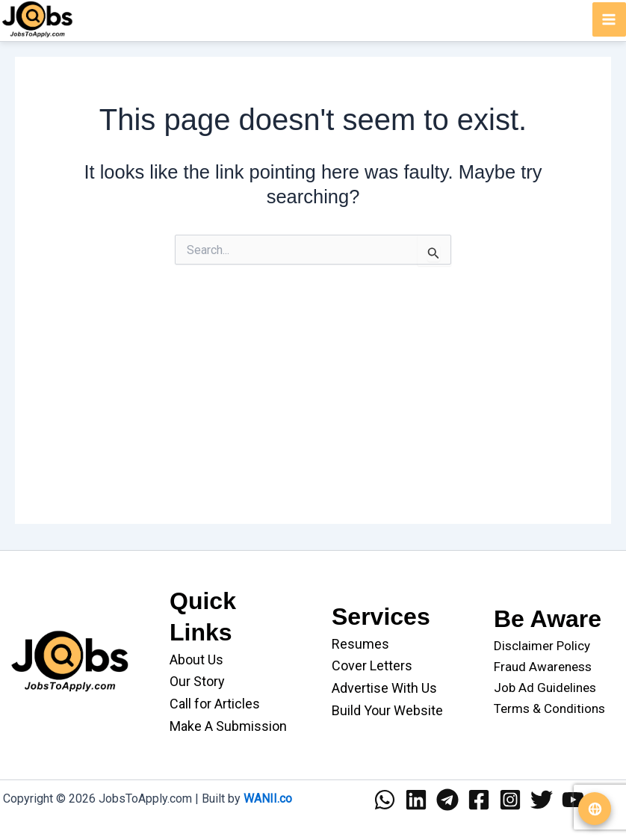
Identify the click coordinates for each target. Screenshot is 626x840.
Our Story (197, 681)
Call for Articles (215, 704)
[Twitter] (542, 800)
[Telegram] (447, 800)
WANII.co (268, 799)
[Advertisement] (313, 419)
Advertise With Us (384, 688)
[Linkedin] (416, 800)
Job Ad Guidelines (545, 688)
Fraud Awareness (543, 667)
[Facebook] (479, 800)
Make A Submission (228, 726)
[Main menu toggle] (610, 19)
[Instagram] (510, 800)
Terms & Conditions (549, 708)
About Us (196, 660)
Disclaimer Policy (542, 646)
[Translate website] (595, 809)
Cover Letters (372, 665)
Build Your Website (387, 710)
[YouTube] (573, 800)
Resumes (360, 644)
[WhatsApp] (385, 800)
